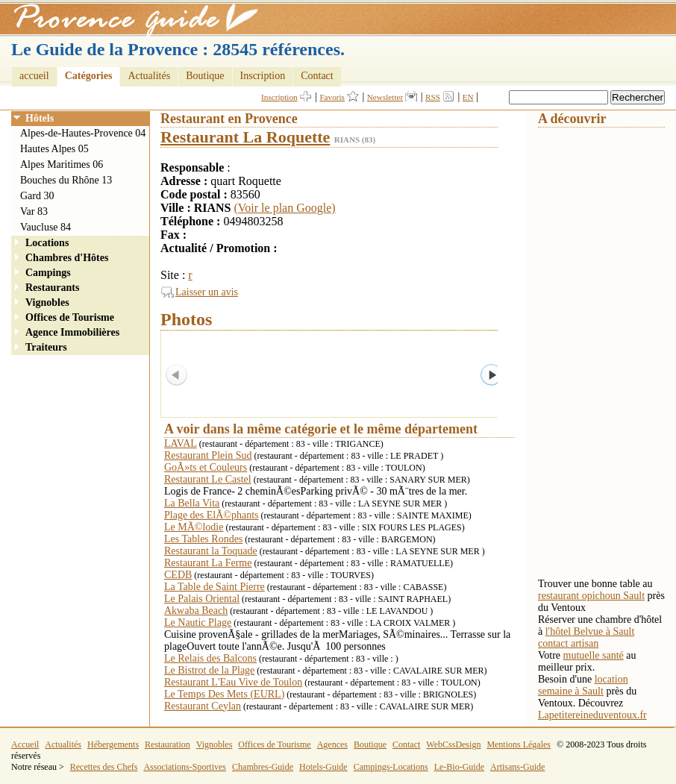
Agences (332, 744)
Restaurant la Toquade (211, 551)
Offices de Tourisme (70, 317)
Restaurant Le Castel (208, 479)
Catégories (89, 76)
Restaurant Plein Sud (208, 455)
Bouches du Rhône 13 (66, 180)
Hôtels (40, 118)
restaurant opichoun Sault (591, 596)
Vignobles (47, 302)
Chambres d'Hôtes (67, 258)
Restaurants (52, 288)
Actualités (149, 76)
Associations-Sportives (185, 767)
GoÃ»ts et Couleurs (206, 467)
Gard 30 (37, 196)
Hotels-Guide (323, 767)
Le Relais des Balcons (210, 658)
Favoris (332, 97)
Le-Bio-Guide (459, 767)
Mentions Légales (519, 744)
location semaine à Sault (583, 685)
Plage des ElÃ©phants (212, 515)
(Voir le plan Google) (285, 208)
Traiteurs (46, 347)
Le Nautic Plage (198, 623)
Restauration (168, 744)
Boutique (205, 76)
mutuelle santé (594, 655)
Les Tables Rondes (203, 539)
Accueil (25, 744)
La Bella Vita (192, 503)
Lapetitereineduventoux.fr (592, 715)
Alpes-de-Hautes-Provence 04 (83, 133)
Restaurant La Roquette (245, 137)
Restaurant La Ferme (208, 563)
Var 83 (34, 211)
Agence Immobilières (72, 332)
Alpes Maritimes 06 (62, 164)
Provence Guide (131, 19)
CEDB (178, 575)
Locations (47, 243)
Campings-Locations (391, 767)
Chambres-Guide (263, 767)
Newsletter (385, 97)
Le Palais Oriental (202, 599)
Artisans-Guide (517, 767)
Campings (48, 273)
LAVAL (181, 443)
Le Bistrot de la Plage (209, 670)
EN (468, 97)
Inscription (263, 76)
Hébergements (113, 744)
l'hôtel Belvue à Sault (590, 631)
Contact (317, 76)
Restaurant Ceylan (203, 706)
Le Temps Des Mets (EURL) (224, 694)
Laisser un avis (207, 292)
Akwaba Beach (196, 611)
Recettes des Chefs (104, 767)
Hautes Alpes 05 (54, 149)
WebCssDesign (453, 744)
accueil (34, 76)
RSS (433, 97)
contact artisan (568, 643)
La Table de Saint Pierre (215, 587)
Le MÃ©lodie (194, 527)
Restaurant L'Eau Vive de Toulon (233, 682)
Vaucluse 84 (46, 227)
